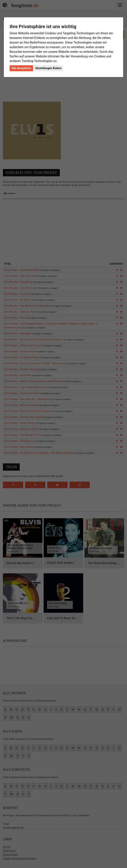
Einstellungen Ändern (48, 68)
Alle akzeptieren (21, 68)
